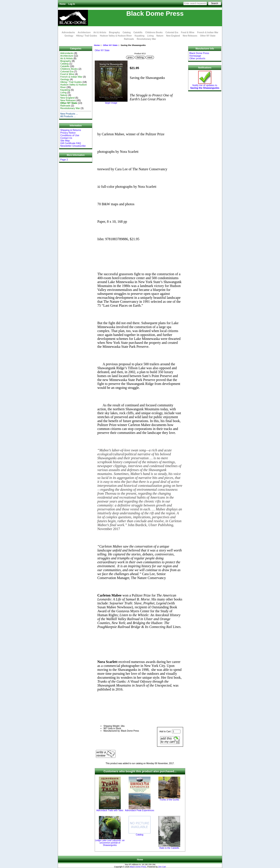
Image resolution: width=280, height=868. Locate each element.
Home (63, 4)
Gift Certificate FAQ (71, 143)
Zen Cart (162, 867)
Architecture (84, 32)
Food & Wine (188, 32)
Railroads (129, 39)
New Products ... (69, 114)
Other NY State (110, 45)
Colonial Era (172, 32)
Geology (69, 36)
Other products (197, 58)
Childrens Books (154, 32)
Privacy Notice (68, 133)
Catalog (127, 32)
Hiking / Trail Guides (87, 36)
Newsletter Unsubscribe (73, 146)
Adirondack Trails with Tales (110, 810)
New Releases (190, 36)
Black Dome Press (138, 867)
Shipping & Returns (71, 130)
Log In (72, 4)
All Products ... (68, 116)
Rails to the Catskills (169, 848)
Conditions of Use (70, 135)
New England (173, 36)
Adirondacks (68, 32)
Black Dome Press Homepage (199, 54)
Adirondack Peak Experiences (139, 810)
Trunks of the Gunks (169, 800)
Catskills (138, 32)
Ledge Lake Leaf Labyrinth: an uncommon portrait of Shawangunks (110, 843)
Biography (114, 32)
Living (150, 36)
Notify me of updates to (205, 85)
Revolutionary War (146, 39)
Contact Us (66, 138)
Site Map (65, 141)
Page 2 (64, 160)
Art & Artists (100, 32)
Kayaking (140, 36)
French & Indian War (208, 32)
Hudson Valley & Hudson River (116, 36)
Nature (160, 36)
